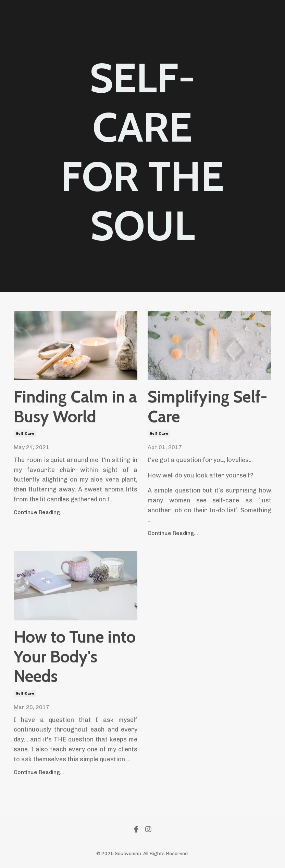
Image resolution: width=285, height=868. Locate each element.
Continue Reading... (39, 512)
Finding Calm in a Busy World (75, 407)
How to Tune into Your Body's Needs (75, 657)
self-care (25, 434)
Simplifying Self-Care (208, 407)
